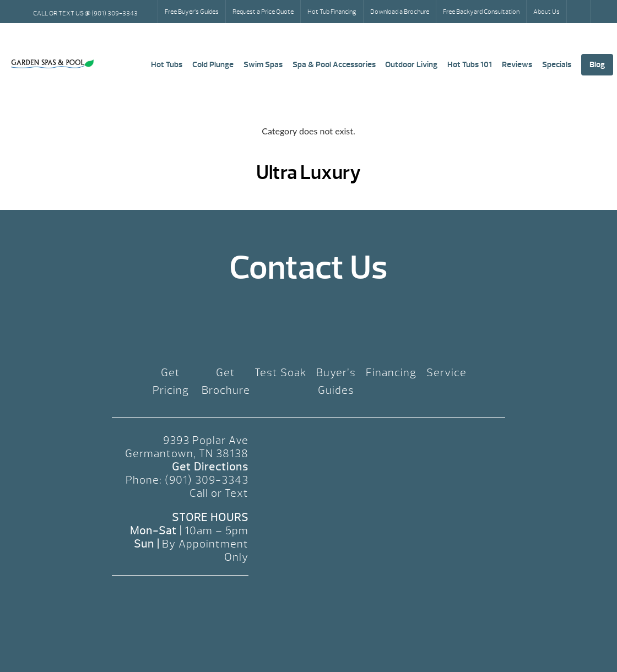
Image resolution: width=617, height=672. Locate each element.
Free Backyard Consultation (481, 12)
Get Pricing (171, 381)
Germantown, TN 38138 (187, 454)
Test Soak (281, 373)
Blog (597, 65)
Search (580, 12)
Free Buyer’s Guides (192, 12)
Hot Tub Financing (332, 12)
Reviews (517, 65)
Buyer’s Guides (336, 381)
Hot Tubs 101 (470, 65)
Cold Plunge (213, 65)
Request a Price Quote (263, 12)
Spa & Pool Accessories (334, 65)
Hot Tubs (167, 65)
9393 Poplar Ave (206, 440)
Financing (391, 373)
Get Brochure (226, 381)
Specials (557, 65)
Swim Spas (263, 65)
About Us (546, 12)
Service (446, 373)
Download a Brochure (400, 12)
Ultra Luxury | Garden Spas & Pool (52, 64)
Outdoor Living (411, 65)
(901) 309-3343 (207, 480)
